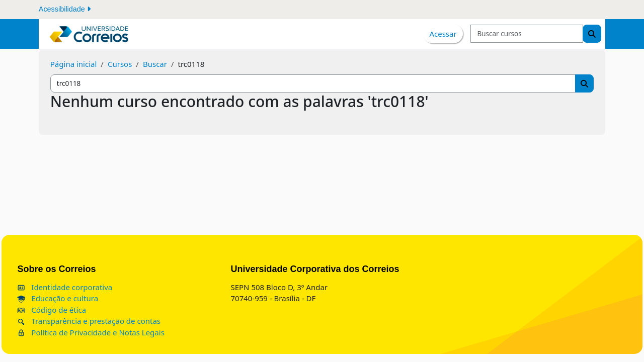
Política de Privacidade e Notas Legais (113, 332)
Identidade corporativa (87, 287)
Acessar (443, 34)
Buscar (155, 64)
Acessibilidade (65, 9)
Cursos (120, 64)
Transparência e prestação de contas (111, 321)
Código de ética (74, 310)
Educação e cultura (80, 298)
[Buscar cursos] (527, 34)
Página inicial (74, 64)
